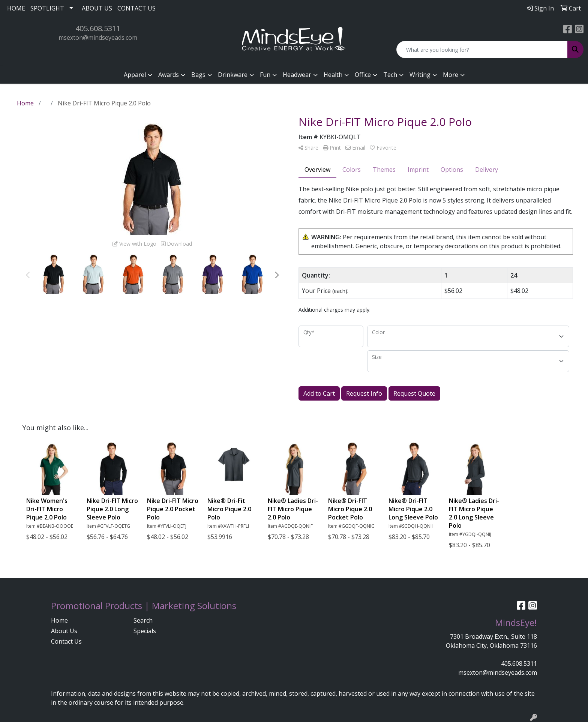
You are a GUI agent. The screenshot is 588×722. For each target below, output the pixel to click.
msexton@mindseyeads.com (98, 38)
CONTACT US (136, 8)
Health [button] (333, 75)
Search (143, 620)
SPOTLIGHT (47, 8)
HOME (16, 8)
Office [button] (363, 75)
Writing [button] (420, 75)
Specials (145, 631)
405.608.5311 (98, 28)
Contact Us (66, 641)
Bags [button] (198, 75)
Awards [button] (169, 75)
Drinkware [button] (233, 75)
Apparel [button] (135, 75)
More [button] (451, 75)
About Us (64, 631)
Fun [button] (265, 75)
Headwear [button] (297, 75)
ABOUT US (97, 8)
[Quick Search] (482, 50)
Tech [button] (390, 75)
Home (59, 620)
